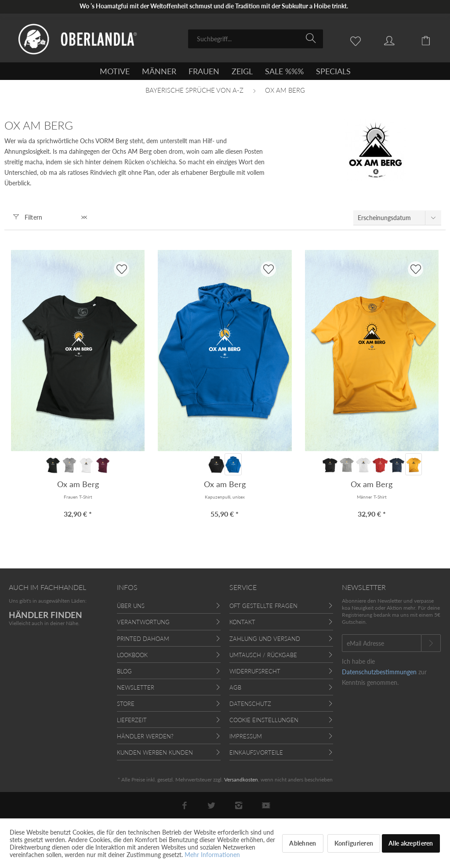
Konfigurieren (354, 843)
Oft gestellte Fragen (263, 606)
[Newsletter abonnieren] (431, 643)
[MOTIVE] (115, 71)
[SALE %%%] (284, 71)
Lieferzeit (132, 720)
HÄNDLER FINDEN (45, 615)
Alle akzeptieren (411, 843)
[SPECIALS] (333, 71)
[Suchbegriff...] (256, 39)
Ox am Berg (78, 484)
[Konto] (398, 40)
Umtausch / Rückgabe (263, 655)
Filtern (28, 217)
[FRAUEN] (204, 71)
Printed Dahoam (143, 639)
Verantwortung (143, 622)
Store (126, 704)
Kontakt (242, 622)
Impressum (246, 736)
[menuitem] (256, 39)
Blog (124, 671)
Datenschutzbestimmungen (379, 672)
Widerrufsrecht (255, 671)
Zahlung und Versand (265, 639)
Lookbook (132, 655)
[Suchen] (312, 38)
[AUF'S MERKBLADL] (122, 269)
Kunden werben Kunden (155, 752)
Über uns (131, 606)
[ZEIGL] (242, 71)
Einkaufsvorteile (256, 752)
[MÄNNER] (159, 71)
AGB (235, 687)
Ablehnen (303, 843)
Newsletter (136, 687)
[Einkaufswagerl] (432, 40)
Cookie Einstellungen (264, 720)
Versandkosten (241, 779)
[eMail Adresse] (382, 643)
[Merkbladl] (358, 40)
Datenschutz (250, 704)
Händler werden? (145, 736)
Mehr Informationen (212, 855)
